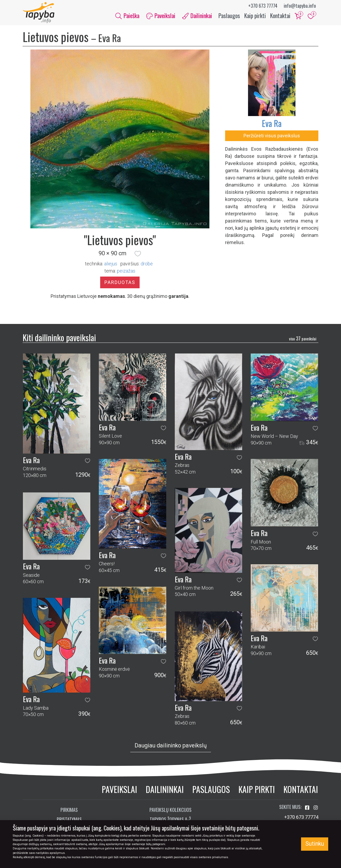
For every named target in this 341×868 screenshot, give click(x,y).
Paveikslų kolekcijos (170, 810)
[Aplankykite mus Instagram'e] (316, 808)
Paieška (127, 15)
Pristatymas (69, 819)
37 (303, 338)
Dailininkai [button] (197, 15)
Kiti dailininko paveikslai (59, 337)
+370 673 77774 (263, 6)
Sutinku (315, 844)
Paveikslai (119, 789)
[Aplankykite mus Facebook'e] (308, 808)
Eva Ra (272, 123)
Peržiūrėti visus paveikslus (272, 136)
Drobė (147, 264)
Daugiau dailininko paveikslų (171, 746)
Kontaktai (280, 15)
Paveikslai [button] (161, 15)
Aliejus (111, 264)
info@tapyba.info (300, 6)
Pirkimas (69, 810)
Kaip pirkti (255, 15)
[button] (138, 254)
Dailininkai (165, 789)
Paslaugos (229, 15)
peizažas (126, 271)
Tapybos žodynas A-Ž (170, 819)
